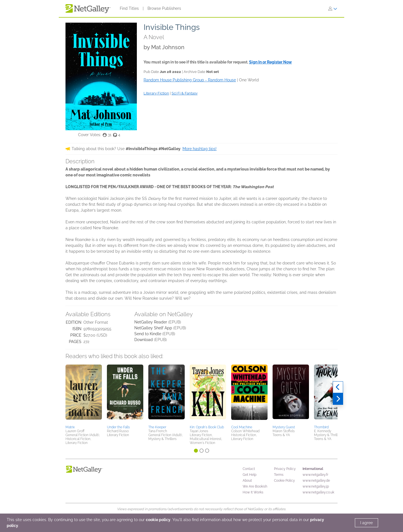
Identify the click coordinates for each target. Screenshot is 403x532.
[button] (84, 394)
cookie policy (158, 520)
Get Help (249, 475)
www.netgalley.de (316, 481)
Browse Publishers (164, 8)
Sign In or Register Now (270, 62)
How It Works (253, 492)
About (247, 481)
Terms (279, 475)
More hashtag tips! (200, 149)
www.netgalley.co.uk (318, 492)
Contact (249, 469)
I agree (366, 523)
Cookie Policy (284, 481)
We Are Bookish (255, 486)
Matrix (70, 427)
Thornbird (321, 427)
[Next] (338, 399)
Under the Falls (118, 427)
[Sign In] (333, 9)
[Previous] (338, 387)
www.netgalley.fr (315, 475)
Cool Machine (242, 427)
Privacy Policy (285, 469)
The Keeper (157, 427)
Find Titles (129, 8)
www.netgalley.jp (316, 486)
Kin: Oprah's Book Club (207, 427)
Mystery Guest (284, 427)
